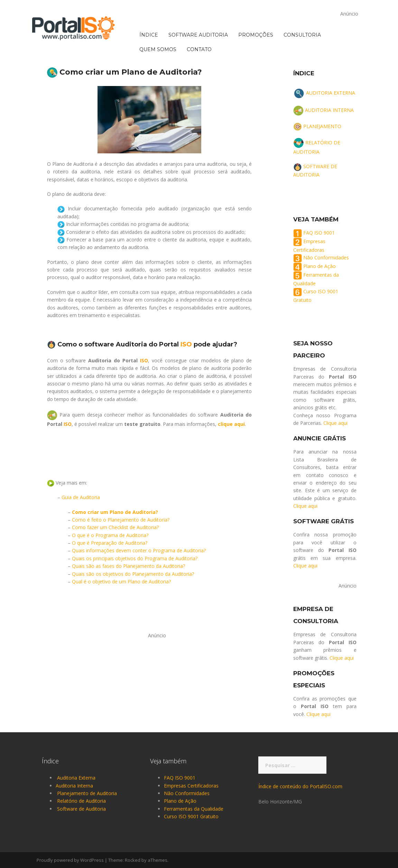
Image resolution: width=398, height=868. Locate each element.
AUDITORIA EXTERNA (331, 93)
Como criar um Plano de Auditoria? (115, 512)
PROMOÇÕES (256, 7)
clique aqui (231, 424)
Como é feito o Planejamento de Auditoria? (121, 520)
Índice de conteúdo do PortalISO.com (300, 786)
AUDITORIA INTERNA (329, 110)
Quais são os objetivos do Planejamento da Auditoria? (133, 574)
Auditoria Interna (74, 786)
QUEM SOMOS (158, 22)
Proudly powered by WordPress (70, 860)
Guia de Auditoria (81, 497)
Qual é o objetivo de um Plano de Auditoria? (121, 581)
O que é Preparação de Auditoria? (110, 543)
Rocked (133, 860)
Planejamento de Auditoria (87, 793)
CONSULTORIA (302, 7)
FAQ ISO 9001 (319, 233)
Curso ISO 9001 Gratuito (191, 816)
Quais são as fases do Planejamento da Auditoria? (128, 566)
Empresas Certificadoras (191, 786)
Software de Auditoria (81, 809)
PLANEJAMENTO (322, 126)
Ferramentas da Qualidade (194, 809)
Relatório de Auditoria (81, 801)
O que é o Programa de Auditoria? (110, 535)
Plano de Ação (320, 266)
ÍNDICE (149, 7)
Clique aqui (335, 423)
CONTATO (199, 22)
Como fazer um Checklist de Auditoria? (115, 527)
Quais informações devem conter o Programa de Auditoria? (139, 550)
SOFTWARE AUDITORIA (198, 7)
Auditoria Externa (76, 778)
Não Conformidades (326, 258)
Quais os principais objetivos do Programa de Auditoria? (135, 558)
